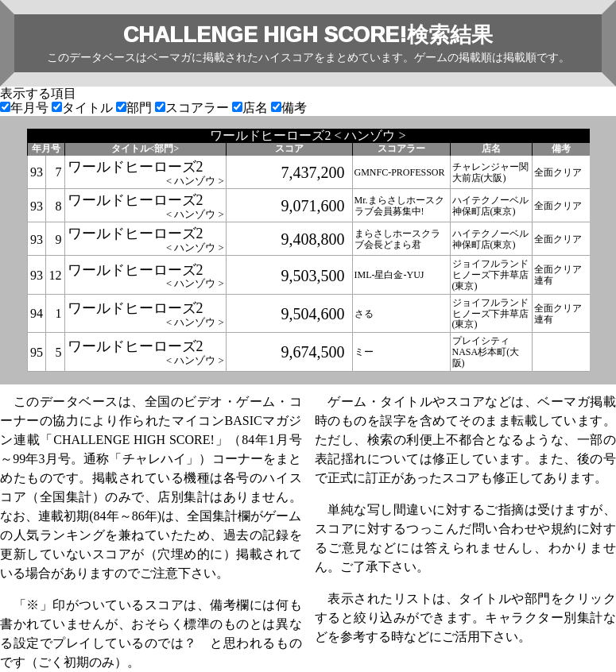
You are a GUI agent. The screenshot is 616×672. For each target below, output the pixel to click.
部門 (136, 108)
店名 (252, 108)
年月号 (26, 108)
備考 (289, 108)
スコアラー (194, 108)
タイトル (84, 108)
